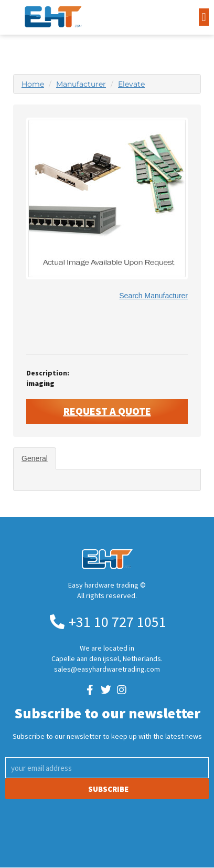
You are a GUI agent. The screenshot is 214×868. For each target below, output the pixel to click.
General (35, 458)
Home (33, 84)
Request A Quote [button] (107, 411)
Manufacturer (81, 84)
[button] (204, 17)
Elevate (131, 84)
